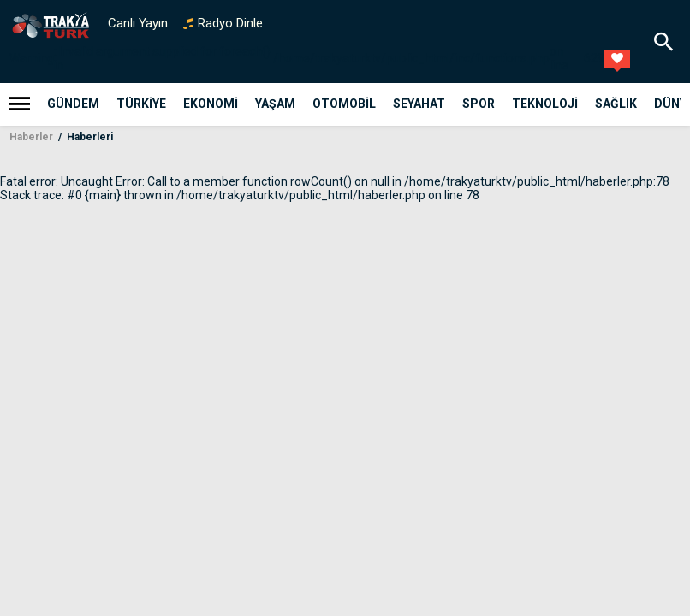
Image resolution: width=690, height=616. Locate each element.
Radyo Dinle (230, 23)
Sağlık (616, 104)
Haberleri (89, 137)
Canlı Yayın (138, 23)
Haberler (31, 137)
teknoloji (545, 104)
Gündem (73, 104)
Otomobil (344, 104)
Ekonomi (211, 104)
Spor (479, 104)
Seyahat (419, 104)
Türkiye (141, 104)
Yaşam (275, 104)
